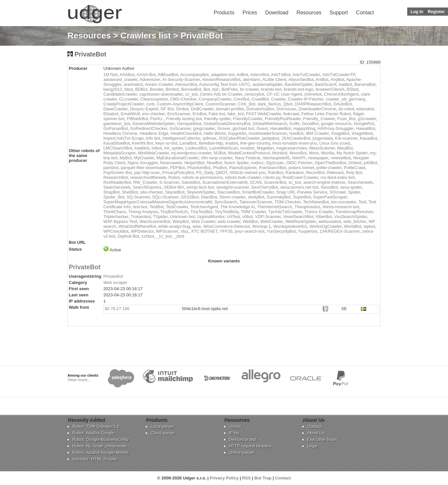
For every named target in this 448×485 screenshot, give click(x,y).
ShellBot (130, 192)
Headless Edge (154, 133)
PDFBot (177, 168)
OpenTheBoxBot (330, 163)
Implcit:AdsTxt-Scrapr (124, 138)
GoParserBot (116, 128)
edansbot (365, 109)
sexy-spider (351, 187)
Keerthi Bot (142, 143)
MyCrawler (144, 158)
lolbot (157, 148)
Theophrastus (307, 207)
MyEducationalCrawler (177, 158)
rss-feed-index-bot (338, 177)
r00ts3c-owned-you (248, 172)
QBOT (221, 172)
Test (362, 202)
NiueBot (214, 163)
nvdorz (257, 163)
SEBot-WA (174, 187)
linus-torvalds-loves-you (295, 143)
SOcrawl (338, 192)
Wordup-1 (262, 226)
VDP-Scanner (268, 217)
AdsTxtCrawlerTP (338, 75)
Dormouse (286, 109)
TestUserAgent (204, 207)
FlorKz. (157, 119)
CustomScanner (221, 104)
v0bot (247, 217)
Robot (174, 177)
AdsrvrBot (259, 75)
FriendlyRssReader (283, 119)
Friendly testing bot (184, 119)
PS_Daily (205, 172)
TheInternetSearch (275, 207)
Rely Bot (354, 172)
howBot (296, 133)
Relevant (335, 172)
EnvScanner (179, 114)
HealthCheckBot (186, 133)
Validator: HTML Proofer (95, 459)
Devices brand (242, 439)
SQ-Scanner (138, 197)
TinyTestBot (201, 212)
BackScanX (326, 84)
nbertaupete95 (276, 158)
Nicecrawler (171, 163)
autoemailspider (268, 84)
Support (339, 13)
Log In (417, 12)
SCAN (256, 182)
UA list (235, 426)
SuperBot (302, 197)
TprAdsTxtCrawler (285, 212)
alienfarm (252, 79)
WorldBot (353, 226)
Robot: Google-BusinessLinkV (101, 439)
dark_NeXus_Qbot (275, 104)
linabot (231, 143)
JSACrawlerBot (296, 138)
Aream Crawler (159, 84)
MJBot (220, 153)
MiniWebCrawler (153, 153)
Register (436, 12)
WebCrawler (272, 221)
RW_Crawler (145, 182)
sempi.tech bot (200, 187)
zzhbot (148, 236)
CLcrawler (128, 99)
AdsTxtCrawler (306, 75)
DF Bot (167, 109)
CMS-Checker (183, 99)
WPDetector (142, 231)
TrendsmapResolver (354, 212)
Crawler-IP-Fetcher (306, 99)
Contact (365, 13)
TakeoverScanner (256, 202)
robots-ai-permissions (202, 177)
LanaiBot (188, 143)
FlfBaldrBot (137, 119)
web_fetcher (355, 221)
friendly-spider (217, 119)
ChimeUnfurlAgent (341, 94)
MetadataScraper (119, 153)
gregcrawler (204, 128)
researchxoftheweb (148, 177)
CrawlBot (260, 99)
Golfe (294, 124)
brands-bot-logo (299, 89)
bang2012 (113, 89)
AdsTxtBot (281, 75)
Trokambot (141, 217)
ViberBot (324, 217)
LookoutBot (196, 148)
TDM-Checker (288, 202)
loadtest (142, 148)
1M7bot (110, 75)
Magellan (265, 148)
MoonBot (298, 153)
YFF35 (226, 231)
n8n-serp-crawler (217, 158)
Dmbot (182, 109)
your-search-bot (250, 231)
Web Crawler (203, 221)
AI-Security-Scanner (181, 79)
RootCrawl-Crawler (300, 177)
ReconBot (315, 172)
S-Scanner (169, 182)
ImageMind (362, 133)
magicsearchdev (291, 148)
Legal (312, 446)
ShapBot (112, 192)
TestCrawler (177, 207)
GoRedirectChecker (149, 128)
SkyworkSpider (201, 192)
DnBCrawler (202, 109)
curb (150, 104)
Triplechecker (116, 217)
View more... (79, 380)
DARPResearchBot (313, 104)
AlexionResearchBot (221, 79)
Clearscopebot (154, 99)
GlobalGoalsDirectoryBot (227, 124)
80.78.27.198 (117, 309)
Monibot (280, 153)
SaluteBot (191, 182)
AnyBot (337, 79)
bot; (216, 89)
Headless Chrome (120, 133)
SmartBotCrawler (258, 192)
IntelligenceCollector (181, 138)
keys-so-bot (166, 143)
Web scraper (115, 282)
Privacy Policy (224, 478)
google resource (336, 124)
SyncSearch (226, 202)
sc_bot (295, 182)
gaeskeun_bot (117, 124)
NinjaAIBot (194, 163)
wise (197, 226)
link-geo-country (255, 143)
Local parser (162, 426)
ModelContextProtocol (249, 153)
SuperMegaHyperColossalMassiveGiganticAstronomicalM (158, 202)
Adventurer (150, 79)
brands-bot (271, 89)
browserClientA (330, 89)
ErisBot (200, 114)
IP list (234, 433)
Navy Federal (247, 158)
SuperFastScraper (330, 197)
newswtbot (341, 158)
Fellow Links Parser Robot (326, 114)
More (314, 153)
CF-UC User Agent (284, 94)
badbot (346, 84)
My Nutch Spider (352, 153)
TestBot (156, 207)
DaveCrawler (115, 109)
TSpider (160, 217)
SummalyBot (279, 197)
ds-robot (346, 109)
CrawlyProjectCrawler (124, 104)
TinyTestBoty (226, 212)
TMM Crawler (253, 212)
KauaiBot (369, 138)
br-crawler (249, 89)
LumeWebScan (224, 148)
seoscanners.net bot (299, 187)
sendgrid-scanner (232, 187)
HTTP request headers (250, 446)
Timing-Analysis (143, 212)
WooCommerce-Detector (227, 226)
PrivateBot (85, 267)
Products (224, 13)
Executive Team (322, 439)
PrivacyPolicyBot (178, 172)
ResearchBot (116, 177)
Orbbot (355, 163)
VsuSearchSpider (351, 217)
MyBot (126, 158)
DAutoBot (343, 104)
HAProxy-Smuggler (336, 128)
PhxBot (220, 168)
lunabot (247, 148)
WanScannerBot (155, 221)
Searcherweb (360, 182)
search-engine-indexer (324, 182)
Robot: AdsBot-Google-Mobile (100, 453)
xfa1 (185, 231)
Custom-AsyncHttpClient (180, 104)
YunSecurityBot (281, 231)
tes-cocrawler (344, 202)
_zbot (179, 236)
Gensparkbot (189, 124)
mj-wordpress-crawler (191, 153)
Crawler (278, 99)
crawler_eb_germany (345, 99)
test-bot (140, 207)
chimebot (313, 94)
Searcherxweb (117, 187)
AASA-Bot (146, 75)
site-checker (151, 192)
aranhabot (133, 84)
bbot (129, 89)
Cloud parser (163, 433)
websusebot (329, 221)
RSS (246, 478)
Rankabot (294, 172)
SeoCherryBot (264, 187)
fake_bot (236, 114)
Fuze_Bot (346, 119)
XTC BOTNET (204, 231)
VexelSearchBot (298, 217)
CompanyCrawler (215, 99)
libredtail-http (211, 143)
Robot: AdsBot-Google (93, 433)
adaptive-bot (223, 75)
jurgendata (323, 138)
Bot (207, 89)
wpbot (369, 226)
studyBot (256, 197)
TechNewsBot (316, 202)
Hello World (215, 133)
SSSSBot (190, 197)
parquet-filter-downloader (144, 168)
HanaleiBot (281, 128)
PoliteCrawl (354, 168)
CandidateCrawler (120, 94)
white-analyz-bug (174, 226)
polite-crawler (329, 168)
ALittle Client (274, 79)
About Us (316, 433)
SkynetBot (175, 192)
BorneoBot (191, 89)
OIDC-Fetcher (299, 163)
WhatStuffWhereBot (137, 226)
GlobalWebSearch (270, 124)
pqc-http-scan (147, 172)
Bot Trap (263, 478)
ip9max (210, 138)
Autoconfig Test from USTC (224, 84)
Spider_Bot (114, 197)
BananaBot (365, 84)
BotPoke (230, 89)
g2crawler (367, 119)
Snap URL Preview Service (302, 192)
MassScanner (322, 148)
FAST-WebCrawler (264, 114)
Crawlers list (146, 36)
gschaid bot (243, 128)
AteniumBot (186, 84)
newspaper (318, 158)
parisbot (111, 168)
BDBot (142, 89)
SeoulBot (329, 187)
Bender (156, 89)
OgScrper (275, 163)
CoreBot (241, 99)
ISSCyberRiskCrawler (239, 138)
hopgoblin (237, 133)
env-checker (154, 114)
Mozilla (327, 153)
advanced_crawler (120, 79)
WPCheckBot (116, 231)
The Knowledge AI (238, 207)
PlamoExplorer (243, 168)
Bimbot (172, 89)
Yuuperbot (308, 231)
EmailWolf (130, 114)
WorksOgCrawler (326, 226)
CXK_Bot (246, 104)
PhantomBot (199, 168)
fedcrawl (291, 114)
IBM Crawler (317, 133)
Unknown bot (182, 217)
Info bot (153, 138)
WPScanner (167, 231)
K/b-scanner (346, 138)
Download (277, 13)
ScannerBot (275, 182)
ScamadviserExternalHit (225, 182)
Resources (309, 13)
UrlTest (233, 217)
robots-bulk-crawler (243, 177)
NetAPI (299, 158)
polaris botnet (301, 168)
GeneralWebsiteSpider (154, 124)
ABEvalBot (168, 75)
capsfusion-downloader (161, 94)
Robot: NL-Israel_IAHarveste (99, 446)
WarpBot (181, 221)
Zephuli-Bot (128, 236)
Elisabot (111, 114)
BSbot (353, 89)
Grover (224, 128)
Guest (262, 128)
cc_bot (191, 94)
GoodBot (310, 124)
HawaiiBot (366, 128)
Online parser (242, 453)
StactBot (209, 197)
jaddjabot (270, 138)
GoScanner (180, 128)
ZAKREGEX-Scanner (340, 231)
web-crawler (229, 221)
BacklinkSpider (299, 84)
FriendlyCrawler (247, 119)
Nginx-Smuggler (143, 163)
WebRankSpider (301, 221)
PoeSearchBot (273, 168)
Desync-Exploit (144, 109)
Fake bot (217, 114)
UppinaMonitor (211, 217)
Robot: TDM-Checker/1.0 (96, 426)
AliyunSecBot (301, 79)
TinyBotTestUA (174, 212)
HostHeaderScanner (268, 133)
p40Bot (370, 163)
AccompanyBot (194, 75)
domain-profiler (230, 109)
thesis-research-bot (341, 207)
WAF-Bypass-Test (120, 221)
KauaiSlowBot (117, 143)
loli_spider (173, 148)
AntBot (322, 79)
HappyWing (304, 128)
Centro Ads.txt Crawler (221, 94)
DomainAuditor (260, 109)
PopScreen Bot (118, 172)
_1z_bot (164, 236)
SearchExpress (147, 187)
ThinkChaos (115, 212)
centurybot (254, 94)
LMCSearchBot (118, 148)
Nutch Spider (236, 163)
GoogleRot (364, 124)
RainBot (276, 172)
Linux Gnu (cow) (335, 143)
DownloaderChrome (317, 109)
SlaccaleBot (228, 192)
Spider (354, 192)
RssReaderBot (117, 182)
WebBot (250, 221)
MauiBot (345, 148)
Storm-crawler (232, 197)
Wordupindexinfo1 (290, 226)
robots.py (272, 177)
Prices (250, 13)
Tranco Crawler (319, 212)
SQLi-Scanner (165, 197)
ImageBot (340, 133)
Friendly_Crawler (319, 119)
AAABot (127, 75)
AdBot (242, 75)
